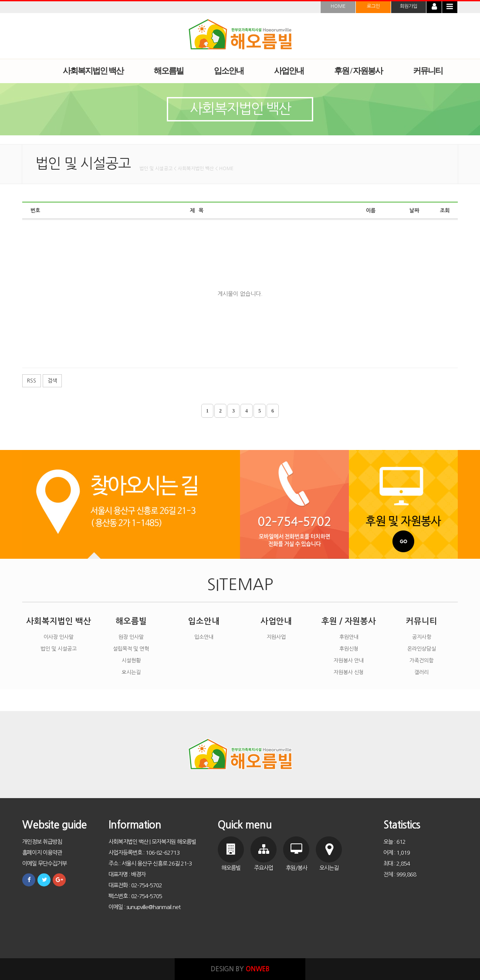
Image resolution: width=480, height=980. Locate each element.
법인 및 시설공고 (59, 649)
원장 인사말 (131, 637)
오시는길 (131, 672)
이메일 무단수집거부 (44, 864)
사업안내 (276, 621)
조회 (445, 211)
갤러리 (421, 672)
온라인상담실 (422, 649)
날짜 (414, 211)
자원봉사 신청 (349, 672)
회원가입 (409, 6)
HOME (338, 6)
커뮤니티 (422, 621)
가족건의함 (421, 661)
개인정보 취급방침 (42, 842)
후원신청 (349, 649)
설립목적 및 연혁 (131, 649)
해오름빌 (131, 621)
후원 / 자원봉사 (349, 621)
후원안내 (349, 637)
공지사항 (422, 637)
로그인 (373, 6)
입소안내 (204, 621)
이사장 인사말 (59, 637)
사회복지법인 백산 (59, 621)
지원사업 (276, 637)
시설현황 (131, 661)
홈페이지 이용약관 (42, 853)
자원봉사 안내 (349, 661)
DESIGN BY (240, 969)
